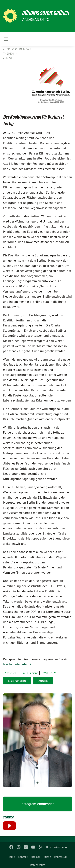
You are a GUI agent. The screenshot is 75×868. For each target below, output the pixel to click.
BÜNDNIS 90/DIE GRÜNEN (46, 13)
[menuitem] (11, 856)
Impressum (61, 857)
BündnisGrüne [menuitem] (55, 847)
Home (11, 857)
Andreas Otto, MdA (16, 49)
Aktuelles (10, 673)
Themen (9, 54)
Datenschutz (37, 865)
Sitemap (36, 857)
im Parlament (30, 673)
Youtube (8, 817)
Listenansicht (17, 681)
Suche (47, 857)
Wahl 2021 (50, 673)
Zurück (43, 681)
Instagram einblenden (38, 804)
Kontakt (23, 857)
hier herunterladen (16, 664)
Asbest (8, 58)
